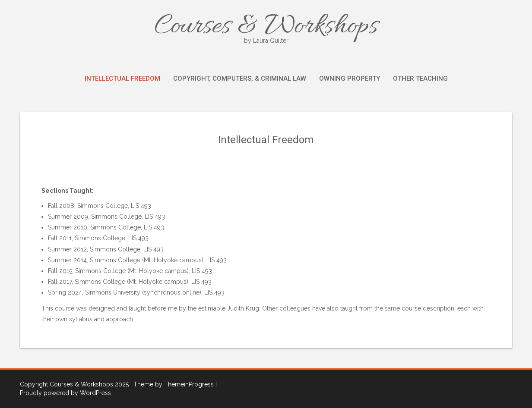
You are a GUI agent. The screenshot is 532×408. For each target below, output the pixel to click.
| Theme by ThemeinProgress (172, 384)
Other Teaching (420, 78)
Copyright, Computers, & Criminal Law (240, 78)
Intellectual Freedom (122, 78)
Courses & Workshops (266, 27)
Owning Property (350, 78)
